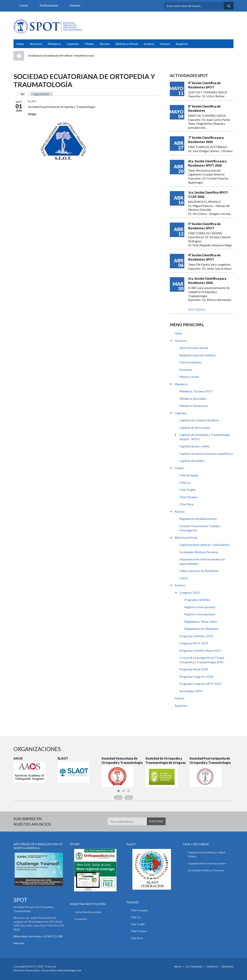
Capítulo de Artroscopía (195, 428)
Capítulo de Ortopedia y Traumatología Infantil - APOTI (205, 437)
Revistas (228, 967)
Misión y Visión (189, 377)
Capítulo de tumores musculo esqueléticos (206, 454)
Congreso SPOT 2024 (194, 643)
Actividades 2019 (191, 691)
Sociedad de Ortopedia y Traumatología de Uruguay (166, 760)
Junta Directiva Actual (194, 348)
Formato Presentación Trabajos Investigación (200, 528)
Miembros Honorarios (194, 406)
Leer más (19, 943)
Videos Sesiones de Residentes (199, 571)
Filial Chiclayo (189, 497)
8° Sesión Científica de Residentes (204, 108)
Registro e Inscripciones (200, 607)
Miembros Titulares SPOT (196, 391)
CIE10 (184, 578)
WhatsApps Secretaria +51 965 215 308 (38, 936)
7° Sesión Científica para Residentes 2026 (206, 140)
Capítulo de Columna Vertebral (199, 420)
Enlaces (165, 44)
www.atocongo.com (69, 970)
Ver (24, 94)
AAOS (18, 758)
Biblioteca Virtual (127, 44)
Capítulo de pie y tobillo (195, 446)
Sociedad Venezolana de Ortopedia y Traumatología (122, 760)
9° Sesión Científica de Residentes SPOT (204, 85)
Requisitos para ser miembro (198, 355)
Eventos (75, 5)
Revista (105, 44)
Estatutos (186, 370)
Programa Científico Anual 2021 (200, 651)
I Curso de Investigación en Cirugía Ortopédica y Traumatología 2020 (202, 660)
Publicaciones (49, 5)
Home (24, 5)
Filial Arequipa (189, 475)
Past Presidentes (190, 362)
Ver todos (196, 310)
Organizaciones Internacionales (207, 863)
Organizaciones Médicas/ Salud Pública (206, 854)
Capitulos (73, 44)
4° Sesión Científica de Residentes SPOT (204, 257)
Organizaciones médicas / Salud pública (204, 545)
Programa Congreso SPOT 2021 (200, 684)
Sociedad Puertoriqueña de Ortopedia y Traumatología (210, 760)
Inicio (19, 56)
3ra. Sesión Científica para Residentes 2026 (207, 281)
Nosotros (36, 44)
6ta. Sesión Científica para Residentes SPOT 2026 (207, 163)
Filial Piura (186, 504)
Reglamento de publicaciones (198, 519)
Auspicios (182, 44)
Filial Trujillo (188, 490)
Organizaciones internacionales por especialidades (202, 561)
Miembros (54, 44)
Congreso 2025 (190, 593)
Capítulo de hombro (192, 461)
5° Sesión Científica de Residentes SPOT (204, 226)
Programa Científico (197, 600)
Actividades (194, 967)
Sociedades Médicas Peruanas (199, 552)
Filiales (89, 44)
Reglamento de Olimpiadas (201, 629)
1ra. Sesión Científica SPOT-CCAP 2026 (209, 194)
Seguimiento (41, 94)
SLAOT (63, 758)
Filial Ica (185, 483)
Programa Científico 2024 (196, 636)
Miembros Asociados (193, 399)
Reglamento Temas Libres (201, 622)
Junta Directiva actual (88, 912)
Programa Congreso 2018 (196, 677)
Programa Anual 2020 (194, 669)
